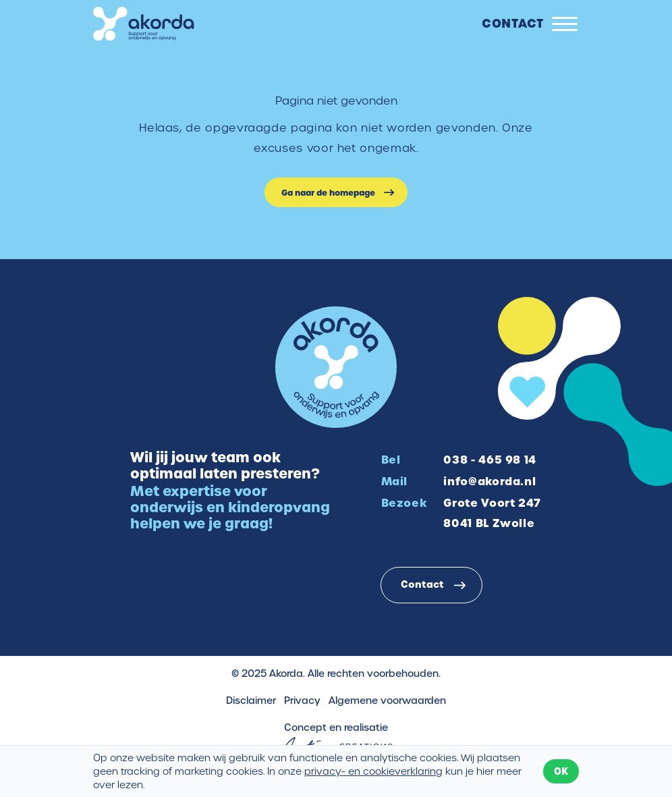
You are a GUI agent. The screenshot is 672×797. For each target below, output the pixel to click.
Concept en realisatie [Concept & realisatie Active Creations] (336, 738)
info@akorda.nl (489, 481)
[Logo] (144, 24)
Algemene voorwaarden (387, 700)
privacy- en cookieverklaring (373, 771)
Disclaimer (251, 700)
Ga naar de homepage (328, 193)
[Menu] (565, 24)
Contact (513, 22)
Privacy (302, 700)
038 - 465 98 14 (490, 460)
